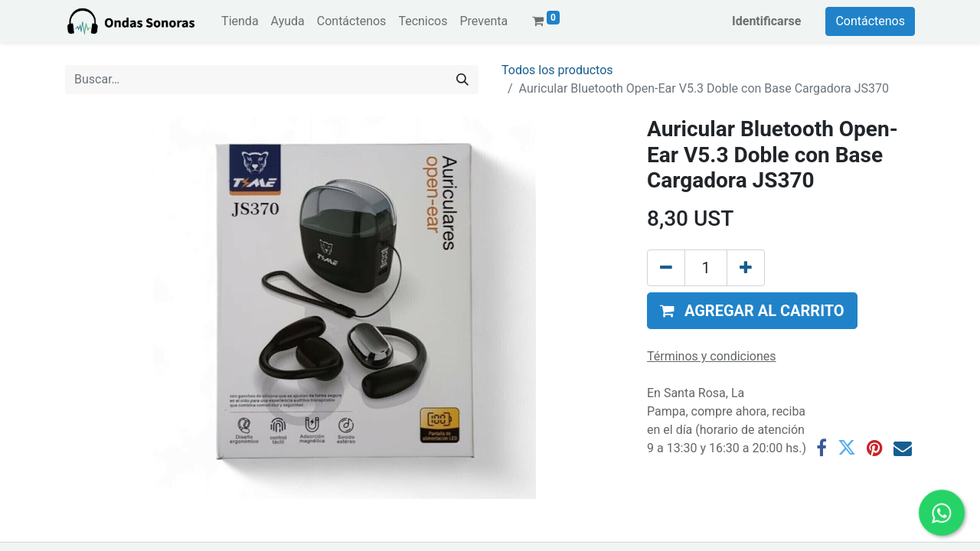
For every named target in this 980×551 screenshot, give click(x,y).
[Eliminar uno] (666, 268)
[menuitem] (240, 21)
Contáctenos (870, 21)
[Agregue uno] (746, 268)
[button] (752, 311)
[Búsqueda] (462, 80)
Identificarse (766, 21)
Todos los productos (557, 70)
